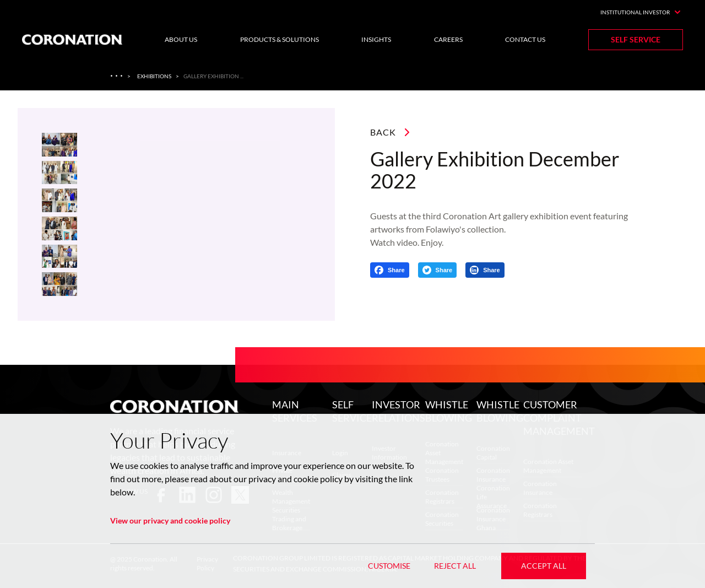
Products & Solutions (280, 39)
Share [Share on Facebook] (396, 270)
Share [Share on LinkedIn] (492, 270)
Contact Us (525, 39)
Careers (448, 39)
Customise (389, 566)
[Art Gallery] (118, 76)
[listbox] (200, 214)
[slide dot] (59, 145)
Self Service (636, 39)
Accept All (544, 566)
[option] (200, 214)
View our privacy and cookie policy (170, 520)
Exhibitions (154, 76)
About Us (181, 39)
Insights (376, 39)
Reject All (455, 566)
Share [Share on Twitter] (444, 270)
